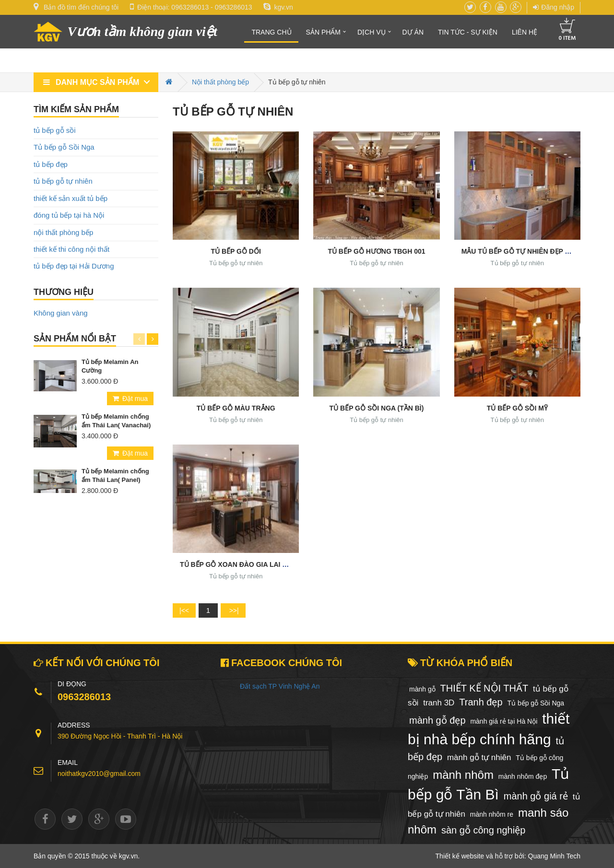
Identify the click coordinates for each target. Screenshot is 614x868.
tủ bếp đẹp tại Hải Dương (74, 266)
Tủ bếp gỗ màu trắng (236, 408)
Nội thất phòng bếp (220, 82)
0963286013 (190, 7)
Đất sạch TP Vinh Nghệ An (280, 686)
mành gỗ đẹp (437, 720)
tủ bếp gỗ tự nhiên (63, 181)
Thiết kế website (460, 856)
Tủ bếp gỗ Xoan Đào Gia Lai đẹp (238, 564)
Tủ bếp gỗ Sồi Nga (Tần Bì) (377, 408)
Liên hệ (525, 32)
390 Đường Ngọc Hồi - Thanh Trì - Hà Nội (120, 736)
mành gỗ (422, 689)
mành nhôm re (492, 814)
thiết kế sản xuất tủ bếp (71, 198)
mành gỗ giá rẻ (536, 796)
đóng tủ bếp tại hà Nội (69, 215)
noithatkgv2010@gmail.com (99, 774)
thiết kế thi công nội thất (71, 249)
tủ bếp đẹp (51, 164)
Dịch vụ (372, 32)
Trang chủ (271, 32)
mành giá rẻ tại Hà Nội (504, 721)
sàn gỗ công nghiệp (483, 830)
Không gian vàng (61, 313)
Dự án (413, 32)
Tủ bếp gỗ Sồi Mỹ (517, 408)
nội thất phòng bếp (63, 232)
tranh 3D (439, 703)
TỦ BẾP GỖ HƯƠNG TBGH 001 (376, 251)
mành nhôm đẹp (523, 776)
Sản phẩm (323, 32)
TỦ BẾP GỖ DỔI (236, 251)
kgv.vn (278, 7)
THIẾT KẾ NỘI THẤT (484, 688)
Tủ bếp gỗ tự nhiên (236, 263)
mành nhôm (463, 775)
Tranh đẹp (481, 702)
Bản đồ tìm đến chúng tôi (81, 7)
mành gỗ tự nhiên (479, 757)
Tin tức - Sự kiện (468, 32)
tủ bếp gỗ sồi (55, 130)
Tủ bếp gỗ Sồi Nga (64, 147)
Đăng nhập (554, 7)
